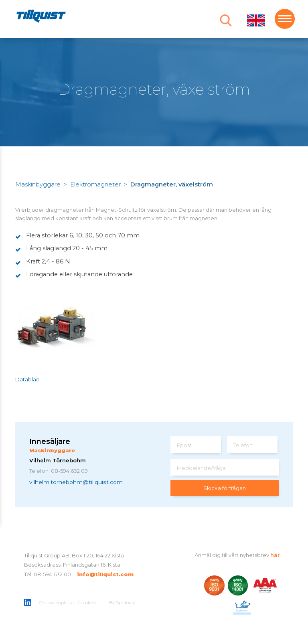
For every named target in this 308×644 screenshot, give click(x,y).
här (275, 555)
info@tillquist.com (105, 574)
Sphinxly (126, 603)
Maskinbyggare (38, 184)
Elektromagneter (95, 184)
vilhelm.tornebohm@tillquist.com (76, 482)
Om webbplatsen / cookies (68, 603)
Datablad (27, 379)
